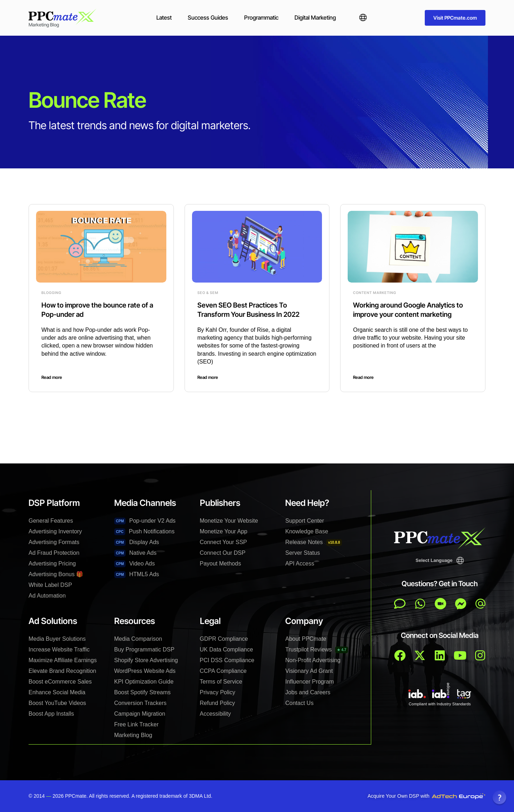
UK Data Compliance (226, 649)
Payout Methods (221, 564)
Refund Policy (218, 703)
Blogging (51, 293)
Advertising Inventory (55, 531)
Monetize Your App (224, 531)
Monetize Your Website (229, 521)
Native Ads (135, 553)
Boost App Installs (51, 714)
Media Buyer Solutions (57, 639)
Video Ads (135, 564)
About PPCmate (306, 639)
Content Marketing (375, 293)
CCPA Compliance (223, 671)
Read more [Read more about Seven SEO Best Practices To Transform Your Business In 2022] (208, 377)
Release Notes (313, 542)
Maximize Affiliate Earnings (63, 660)
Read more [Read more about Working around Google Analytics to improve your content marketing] (363, 377)
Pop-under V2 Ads (145, 521)
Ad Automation (47, 596)
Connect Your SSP (224, 542)
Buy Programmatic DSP (144, 649)
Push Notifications (144, 532)
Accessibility (215, 714)
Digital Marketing (315, 17)
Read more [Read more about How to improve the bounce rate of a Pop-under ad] (52, 377)
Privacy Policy (218, 692)
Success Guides (208, 17)
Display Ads (137, 542)
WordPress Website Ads (145, 671)
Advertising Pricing (52, 564)
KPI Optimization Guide (144, 682)
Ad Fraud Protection (54, 553)
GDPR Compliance (224, 639)
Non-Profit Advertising (313, 660)
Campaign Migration (140, 714)
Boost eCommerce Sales (60, 682)
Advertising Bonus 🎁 (56, 574)
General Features (51, 521)
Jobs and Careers (308, 692)
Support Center (305, 521)
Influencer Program (309, 682)
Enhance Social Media (57, 692)
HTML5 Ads (137, 575)
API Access (300, 564)
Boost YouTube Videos (57, 703)
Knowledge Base (307, 531)
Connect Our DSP (223, 553)
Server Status (303, 553)
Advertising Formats (54, 542)
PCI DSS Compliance (227, 660)
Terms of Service (221, 682)
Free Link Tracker (136, 724)
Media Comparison (138, 639)
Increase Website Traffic (59, 649)
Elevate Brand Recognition (62, 671)
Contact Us (299, 703)
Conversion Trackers (140, 703)
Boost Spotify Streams (142, 692)
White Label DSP (50, 585)
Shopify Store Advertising (146, 660)
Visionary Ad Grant (309, 671)
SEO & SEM (208, 293)
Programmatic (261, 17)
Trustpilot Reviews (317, 650)
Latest (164, 17)
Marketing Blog (133, 735)
